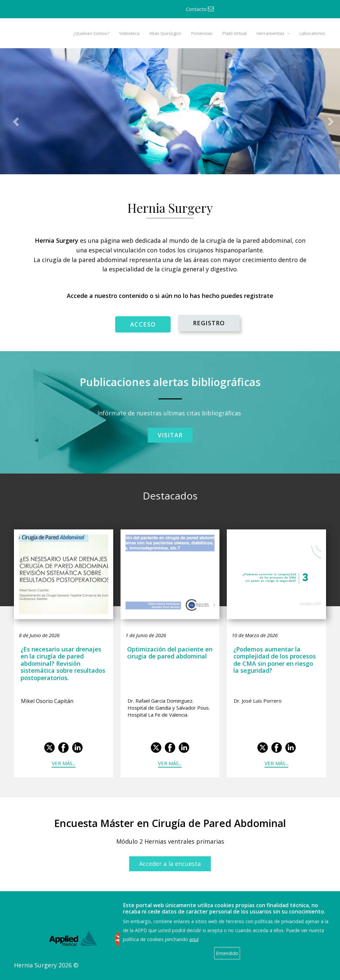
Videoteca (129, 33)
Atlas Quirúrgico (165, 33)
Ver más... (64, 763)
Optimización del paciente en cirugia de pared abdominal (170, 653)
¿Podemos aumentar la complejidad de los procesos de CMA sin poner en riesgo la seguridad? (275, 660)
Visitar (170, 435)
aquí (194, 939)
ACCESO (143, 324)
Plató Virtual (235, 33)
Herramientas (271, 33)
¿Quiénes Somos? (91, 33)
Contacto (200, 9)
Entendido (227, 953)
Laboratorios (312, 33)
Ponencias (202, 33)
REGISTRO (209, 323)
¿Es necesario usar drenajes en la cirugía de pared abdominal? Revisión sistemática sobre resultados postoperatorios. (63, 663)
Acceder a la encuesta (170, 864)
